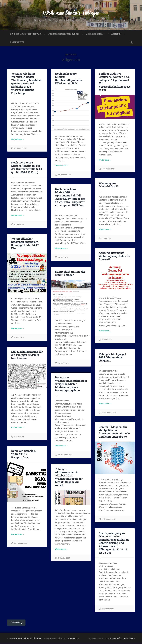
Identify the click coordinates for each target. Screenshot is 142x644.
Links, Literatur (94, 34)
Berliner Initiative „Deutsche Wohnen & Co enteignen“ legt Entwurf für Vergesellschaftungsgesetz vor (115, 82)
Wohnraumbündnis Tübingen (71, 13)
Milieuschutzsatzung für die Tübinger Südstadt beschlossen (27, 355)
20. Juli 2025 (19, 225)
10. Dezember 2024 (109, 519)
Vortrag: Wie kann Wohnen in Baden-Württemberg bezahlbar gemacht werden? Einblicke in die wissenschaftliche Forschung (27, 83)
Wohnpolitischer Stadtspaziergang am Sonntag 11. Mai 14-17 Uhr (25, 244)
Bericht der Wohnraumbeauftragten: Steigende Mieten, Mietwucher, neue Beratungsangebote (71, 384)
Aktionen (116, 34)
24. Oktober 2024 (21, 544)
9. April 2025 (19, 338)
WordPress (73, 638)
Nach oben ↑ (129, 638)
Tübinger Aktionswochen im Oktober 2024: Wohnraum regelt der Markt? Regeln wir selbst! (69, 477)
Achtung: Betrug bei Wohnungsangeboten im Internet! (114, 256)
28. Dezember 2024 (109, 413)
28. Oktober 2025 (64, 175)
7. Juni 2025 (106, 239)
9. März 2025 (19, 437)
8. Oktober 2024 (64, 558)
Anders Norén (115, 638)
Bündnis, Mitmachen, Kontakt (26, 34)
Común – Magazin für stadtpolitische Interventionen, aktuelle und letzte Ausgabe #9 (114, 432)
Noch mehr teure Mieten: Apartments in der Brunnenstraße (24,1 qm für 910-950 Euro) (27, 167)
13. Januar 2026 (20, 148)
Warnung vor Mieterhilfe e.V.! (109, 185)
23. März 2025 (107, 340)
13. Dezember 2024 (65, 455)
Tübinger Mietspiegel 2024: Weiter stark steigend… (112, 357)
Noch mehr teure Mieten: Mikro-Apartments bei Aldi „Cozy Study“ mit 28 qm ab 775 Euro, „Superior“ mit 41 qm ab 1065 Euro (70, 197)
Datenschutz (17, 42)
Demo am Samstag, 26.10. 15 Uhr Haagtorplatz (24, 454)
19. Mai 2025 (63, 258)
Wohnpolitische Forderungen (64, 34)
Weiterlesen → (18, 139)
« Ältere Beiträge (16, 623)
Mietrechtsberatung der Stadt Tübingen (70, 273)
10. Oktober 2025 (108, 169)
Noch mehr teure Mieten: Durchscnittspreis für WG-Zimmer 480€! (69, 79)
